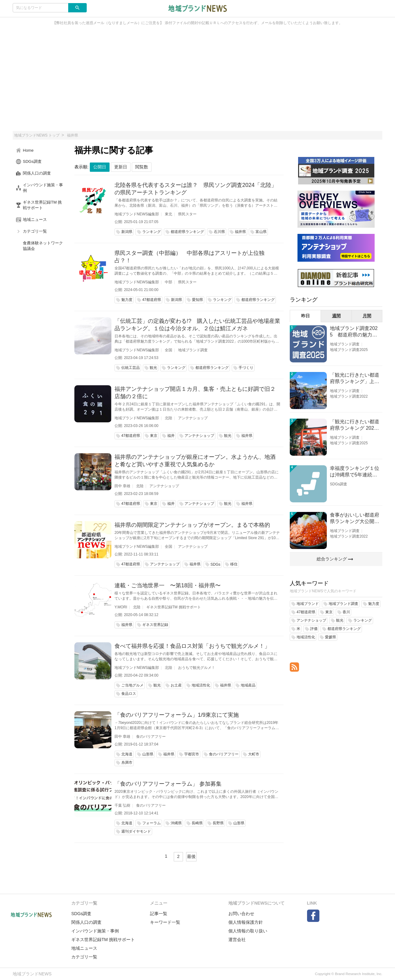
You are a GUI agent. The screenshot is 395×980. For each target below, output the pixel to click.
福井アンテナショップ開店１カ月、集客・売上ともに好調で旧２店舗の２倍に (195, 393)
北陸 (168, 418)
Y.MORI (121, 607)
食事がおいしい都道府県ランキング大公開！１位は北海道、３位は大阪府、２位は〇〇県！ (355, 519)
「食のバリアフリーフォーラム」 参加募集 (168, 784)
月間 (367, 316)
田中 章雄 (122, 486)
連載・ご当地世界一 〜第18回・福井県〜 (168, 585)
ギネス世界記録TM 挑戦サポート (174, 607)
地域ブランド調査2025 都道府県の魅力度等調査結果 (354, 332)
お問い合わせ (241, 914)
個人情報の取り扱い (248, 931)
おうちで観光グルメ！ (197, 668)
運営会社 (237, 940)
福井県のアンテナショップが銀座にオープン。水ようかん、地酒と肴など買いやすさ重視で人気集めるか (195, 461)
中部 (168, 282)
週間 (336, 316)
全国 (168, 350)
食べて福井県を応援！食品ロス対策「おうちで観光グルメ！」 (192, 646)
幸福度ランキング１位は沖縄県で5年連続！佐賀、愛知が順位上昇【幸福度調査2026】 (355, 472)
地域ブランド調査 (193, 350)
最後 (191, 856)
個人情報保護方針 (246, 922)
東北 (168, 214)
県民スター (187, 214)
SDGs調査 (339, 484)
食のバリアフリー (151, 737)
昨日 (306, 316)
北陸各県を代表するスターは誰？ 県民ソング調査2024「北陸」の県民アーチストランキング (196, 189)
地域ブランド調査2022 (349, 396)
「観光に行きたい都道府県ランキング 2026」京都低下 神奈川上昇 (355, 425)
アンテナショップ (193, 418)
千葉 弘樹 (122, 805)
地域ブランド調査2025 (349, 350)
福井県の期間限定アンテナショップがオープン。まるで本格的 (192, 525)
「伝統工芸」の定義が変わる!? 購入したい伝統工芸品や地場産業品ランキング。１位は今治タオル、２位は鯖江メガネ (197, 325)
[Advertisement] (197, 82)
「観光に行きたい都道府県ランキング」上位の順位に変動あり (355, 379)
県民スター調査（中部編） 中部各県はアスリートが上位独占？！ (189, 257)
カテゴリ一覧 (84, 957)
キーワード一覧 (165, 922)
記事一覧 (159, 914)
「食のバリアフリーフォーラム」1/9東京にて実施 (177, 715)
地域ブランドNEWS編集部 (137, 214)
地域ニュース (84, 948)
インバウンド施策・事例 (95, 931)
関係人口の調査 (86, 922)
